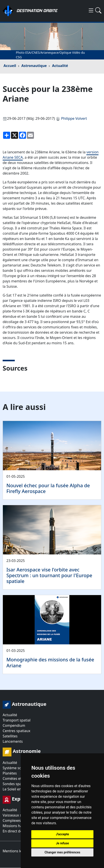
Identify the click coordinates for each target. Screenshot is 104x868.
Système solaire (16, 768)
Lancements (13, 741)
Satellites (10, 736)
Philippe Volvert (74, 118)
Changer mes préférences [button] (62, 852)
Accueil (10, 66)
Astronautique (34, 66)
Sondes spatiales (16, 784)
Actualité (60, 66)
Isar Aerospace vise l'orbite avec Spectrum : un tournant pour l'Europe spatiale (49, 575)
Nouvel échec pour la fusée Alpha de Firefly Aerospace (48, 488)
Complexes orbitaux (19, 820)
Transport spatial (17, 720)
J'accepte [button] (62, 834)
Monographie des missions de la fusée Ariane (50, 662)
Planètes (10, 773)
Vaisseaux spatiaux (18, 815)
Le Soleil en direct (17, 789)
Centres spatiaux (17, 731)
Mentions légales (17, 851)
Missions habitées (17, 826)
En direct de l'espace (19, 831)
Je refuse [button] (62, 843)
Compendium (14, 725)
